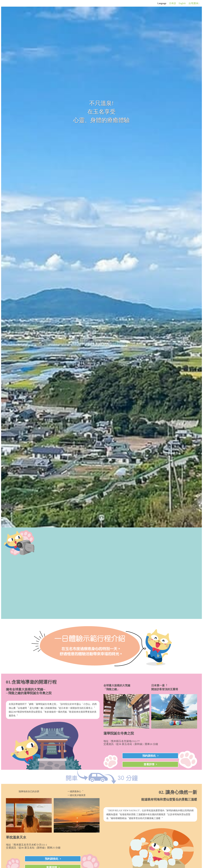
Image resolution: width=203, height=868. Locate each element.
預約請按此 (149, 756)
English (182, 3)
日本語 (173, 3)
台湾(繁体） (194, 3)
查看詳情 (149, 764)
